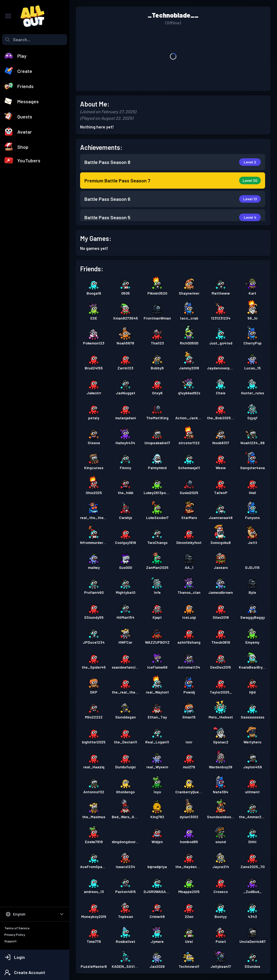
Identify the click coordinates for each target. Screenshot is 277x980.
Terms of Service (17, 928)
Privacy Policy (15, 934)
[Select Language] (35, 914)
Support (10, 941)
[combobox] (35, 40)
